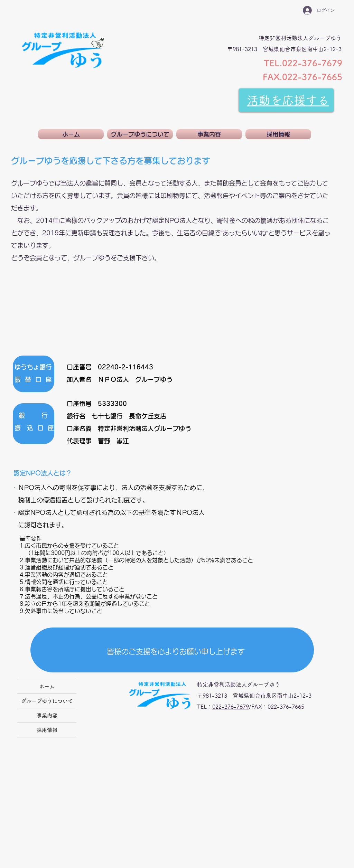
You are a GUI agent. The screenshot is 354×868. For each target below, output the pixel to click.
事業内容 (47, 715)
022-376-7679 (231, 707)
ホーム (47, 686)
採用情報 (47, 730)
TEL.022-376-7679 (303, 63)
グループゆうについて (47, 701)
